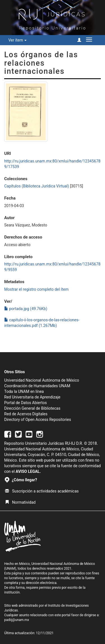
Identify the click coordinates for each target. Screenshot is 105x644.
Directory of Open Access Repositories (38, 420)
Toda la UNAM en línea (24, 391)
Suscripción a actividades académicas (42, 491)
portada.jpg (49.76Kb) (26, 309)
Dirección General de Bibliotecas (32, 408)
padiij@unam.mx (17, 620)
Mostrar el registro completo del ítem (36, 289)
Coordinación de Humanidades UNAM (37, 386)
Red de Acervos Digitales (26, 414)
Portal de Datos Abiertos (25, 403)
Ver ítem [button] (17, 40)
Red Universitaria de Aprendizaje (32, 397)
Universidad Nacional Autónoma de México (42, 380)
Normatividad (20, 502)
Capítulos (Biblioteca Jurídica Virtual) (37, 186)
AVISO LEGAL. (28, 471)
